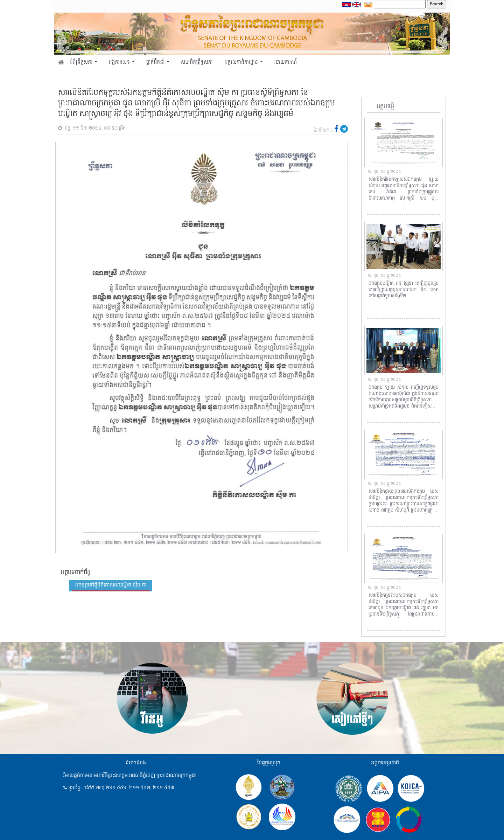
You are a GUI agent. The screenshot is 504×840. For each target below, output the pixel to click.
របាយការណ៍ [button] (286, 63)
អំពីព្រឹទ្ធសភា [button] (82, 63)
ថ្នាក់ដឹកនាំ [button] (156, 63)
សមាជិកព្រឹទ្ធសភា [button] (197, 63)
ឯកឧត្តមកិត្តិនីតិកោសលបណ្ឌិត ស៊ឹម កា (111, 585)
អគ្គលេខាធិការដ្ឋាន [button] (242, 63)
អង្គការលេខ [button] (120, 63)
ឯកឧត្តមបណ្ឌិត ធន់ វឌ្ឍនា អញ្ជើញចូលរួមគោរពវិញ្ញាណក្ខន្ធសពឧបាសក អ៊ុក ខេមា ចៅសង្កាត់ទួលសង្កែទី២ (404, 290)
